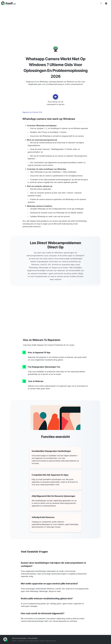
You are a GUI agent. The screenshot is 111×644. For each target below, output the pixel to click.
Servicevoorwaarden (19, 638)
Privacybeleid (32, 638)
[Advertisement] (55, 23)
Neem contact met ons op (48, 641)
